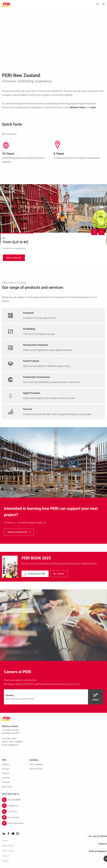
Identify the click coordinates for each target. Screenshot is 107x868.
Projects (5, 773)
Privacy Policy (8, 846)
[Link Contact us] (53, 812)
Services (6, 769)
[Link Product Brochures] (53, 823)
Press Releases (36, 764)
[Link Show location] (53, 817)
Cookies (5, 861)
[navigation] (14, 258)
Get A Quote (7, 787)
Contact (5, 856)
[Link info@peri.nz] (53, 806)
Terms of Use (8, 851)
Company (6, 782)
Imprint (5, 841)
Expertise (6, 778)
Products (6, 764)
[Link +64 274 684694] (53, 800)
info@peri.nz (13, 745)
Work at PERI (36, 769)
